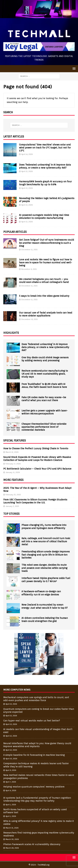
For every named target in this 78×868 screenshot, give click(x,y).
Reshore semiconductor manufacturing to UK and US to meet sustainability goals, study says (45, 374)
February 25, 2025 (13, 495)
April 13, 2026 (27, 171)
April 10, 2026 (11, 759)
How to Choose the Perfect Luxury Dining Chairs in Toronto (36, 448)
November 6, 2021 (29, 269)
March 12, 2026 (12, 452)
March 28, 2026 (12, 848)
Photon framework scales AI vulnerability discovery (32, 844)
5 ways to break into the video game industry (44, 296)
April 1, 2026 (11, 805)
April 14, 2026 (27, 154)
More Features (13, 480)
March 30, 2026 (12, 839)
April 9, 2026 (11, 770)
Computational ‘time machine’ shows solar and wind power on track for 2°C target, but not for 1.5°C (45, 148)
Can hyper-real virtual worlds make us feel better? (32, 721)
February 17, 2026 (13, 464)
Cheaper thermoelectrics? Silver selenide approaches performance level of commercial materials (44, 427)
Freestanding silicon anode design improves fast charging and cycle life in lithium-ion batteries (46, 555)
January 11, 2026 (13, 472)
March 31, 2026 (12, 828)
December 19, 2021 (30, 319)
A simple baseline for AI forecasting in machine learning (34, 755)
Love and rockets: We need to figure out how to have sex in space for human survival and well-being (46, 262)
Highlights (11, 333)
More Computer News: (17, 690)
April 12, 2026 (11, 736)
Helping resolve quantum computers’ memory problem (34, 787)
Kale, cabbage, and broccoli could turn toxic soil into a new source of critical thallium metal (46, 541)
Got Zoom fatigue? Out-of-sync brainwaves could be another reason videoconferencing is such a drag (47, 243)
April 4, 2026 (11, 790)
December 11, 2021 (29, 250)
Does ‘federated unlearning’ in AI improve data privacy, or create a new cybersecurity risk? (45, 347)
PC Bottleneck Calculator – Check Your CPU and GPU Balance (37, 469)
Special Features (15, 441)
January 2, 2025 (12, 506)
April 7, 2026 (11, 782)
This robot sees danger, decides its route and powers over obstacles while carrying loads (44, 568)
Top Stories (11, 514)
